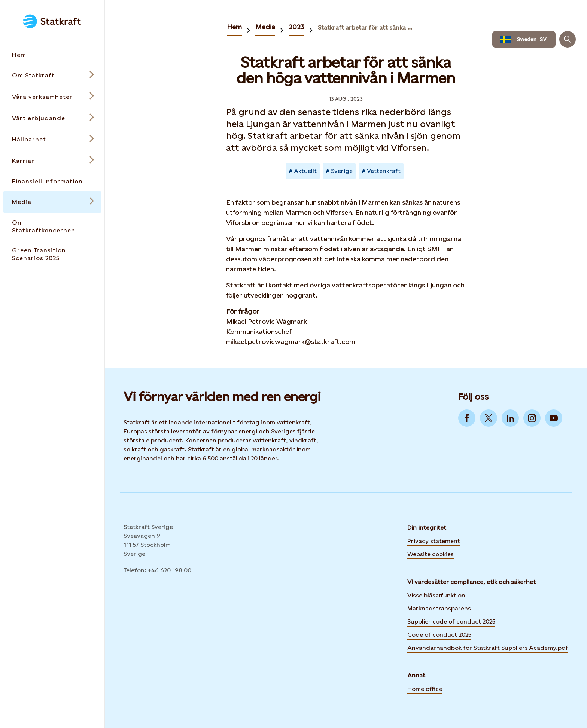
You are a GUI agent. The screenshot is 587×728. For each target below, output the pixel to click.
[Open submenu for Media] (52, 202)
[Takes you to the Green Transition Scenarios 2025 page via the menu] (52, 254)
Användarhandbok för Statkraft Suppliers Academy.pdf (488, 648)
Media (265, 27)
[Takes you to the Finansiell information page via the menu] (52, 181)
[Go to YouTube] (554, 418)
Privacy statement (434, 541)
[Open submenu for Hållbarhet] (52, 139)
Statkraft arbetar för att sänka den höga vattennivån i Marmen (366, 28)
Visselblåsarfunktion (436, 595)
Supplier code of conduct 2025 (451, 622)
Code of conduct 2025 (439, 635)
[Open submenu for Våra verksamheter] (52, 97)
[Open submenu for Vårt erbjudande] (52, 118)
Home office (425, 689)
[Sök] (568, 39)
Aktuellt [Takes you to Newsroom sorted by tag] (305, 171)
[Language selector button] (524, 39)
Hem (234, 27)
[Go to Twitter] (489, 418)
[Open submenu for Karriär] (52, 161)
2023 (296, 27)
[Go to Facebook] (467, 418)
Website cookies (431, 553)
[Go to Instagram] (532, 418)
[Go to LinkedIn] (510, 418)
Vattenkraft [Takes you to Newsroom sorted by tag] (384, 171)
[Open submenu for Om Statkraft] (52, 75)
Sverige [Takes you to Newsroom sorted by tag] (342, 171)
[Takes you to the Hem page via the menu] (52, 55)
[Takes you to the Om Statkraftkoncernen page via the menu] (52, 226)
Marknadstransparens (439, 608)
